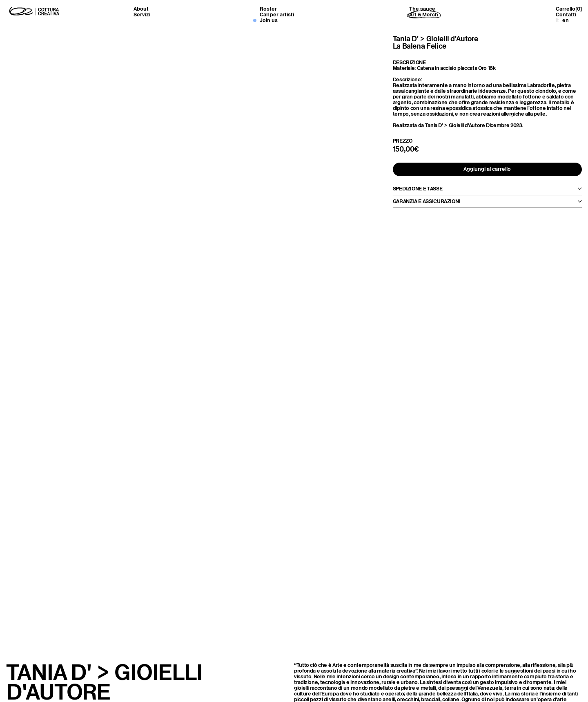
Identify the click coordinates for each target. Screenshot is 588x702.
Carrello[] (569, 9)
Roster (268, 9)
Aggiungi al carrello (487, 169)
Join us (269, 20)
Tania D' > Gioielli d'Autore (435, 39)
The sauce (422, 9)
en (566, 20)
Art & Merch (424, 15)
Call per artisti (277, 15)
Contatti (566, 15)
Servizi (142, 15)
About (141, 9)
